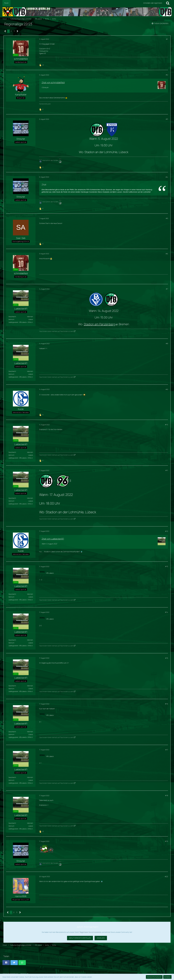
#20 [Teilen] (166, 877)
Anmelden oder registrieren (153, 3)
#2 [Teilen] (167, 75)
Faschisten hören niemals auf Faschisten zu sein (56, 331)
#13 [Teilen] (167, 566)
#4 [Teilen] (167, 177)
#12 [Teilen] (167, 531)
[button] (6, 963)
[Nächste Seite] (17, 31)
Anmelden (101, 938)
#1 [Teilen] (167, 39)
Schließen (167, 977)
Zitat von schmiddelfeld (53, 82)
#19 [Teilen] (166, 841)
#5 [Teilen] (167, 218)
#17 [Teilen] (167, 750)
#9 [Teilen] (167, 389)
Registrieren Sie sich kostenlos (90, 932)
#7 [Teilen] (167, 289)
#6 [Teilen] (167, 254)
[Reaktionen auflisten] (42, 65)
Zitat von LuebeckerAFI (53, 539)
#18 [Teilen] (167, 795)
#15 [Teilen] (167, 658)
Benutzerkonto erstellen (80, 938)
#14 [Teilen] (166, 612)
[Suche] (168, 3)
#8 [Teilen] (167, 344)
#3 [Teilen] (167, 119)
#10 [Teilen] (166, 425)
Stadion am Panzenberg (99, 324)
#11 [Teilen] (167, 470)
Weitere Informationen (154, 977)
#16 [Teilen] (166, 704)
